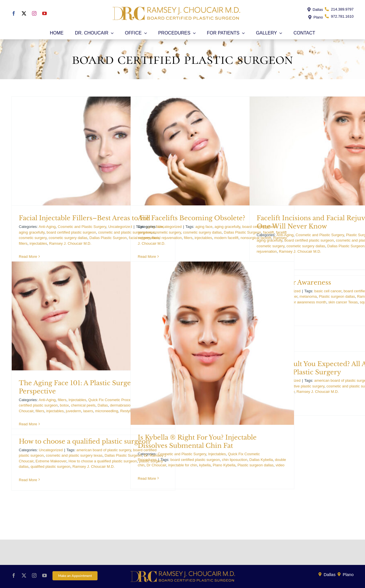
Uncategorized (120, 227)
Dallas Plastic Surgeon (108, 238)
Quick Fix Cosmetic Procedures (114, 400)
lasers (88, 411)
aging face (204, 227)
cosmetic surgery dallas (68, 238)
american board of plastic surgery (104, 450)
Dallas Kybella (261, 460)
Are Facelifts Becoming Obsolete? (191, 218)
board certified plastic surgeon (71, 232)
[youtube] (44, 13)
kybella (205, 465)
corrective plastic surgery (304, 386)
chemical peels (83, 405)
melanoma (308, 296)
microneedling (107, 411)
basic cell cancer (328, 291)
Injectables (77, 400)
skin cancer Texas (343, 302)
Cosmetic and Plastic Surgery (82, 227)
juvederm (73, 411)
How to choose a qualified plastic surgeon (84, 441)
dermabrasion (121, 405)
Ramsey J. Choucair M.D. (70, 243)
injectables (38, 243)
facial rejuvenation (167, 238)
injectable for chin (183, 465)
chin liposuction (235, 460)
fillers (23, 243)
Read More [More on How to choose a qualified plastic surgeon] (28, 480)
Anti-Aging (47, 227)
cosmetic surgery (33, 238)
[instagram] (34, 13)
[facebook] (14, 13)
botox (64, 405)
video (280, 465)
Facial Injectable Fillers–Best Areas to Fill (85, 218)
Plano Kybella (224, 465)
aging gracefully (32, 232)
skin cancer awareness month (302, 302)
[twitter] (24, 13)
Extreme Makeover (51, 461)
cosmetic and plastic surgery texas (74, 455)
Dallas (103, 405)
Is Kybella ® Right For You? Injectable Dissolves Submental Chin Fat (197, 442)
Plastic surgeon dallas (255, 465)
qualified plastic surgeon (50, 466)
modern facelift (226, 238)
